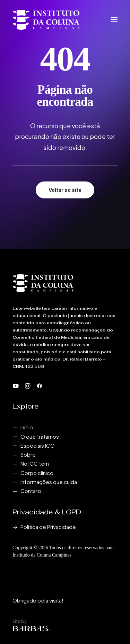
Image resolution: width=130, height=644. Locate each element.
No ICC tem (35, 463)
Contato (31, 491)
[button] (114, 20)
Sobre (28, 454)
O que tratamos (40, 436)
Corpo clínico (37, 473)
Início (27, 427)
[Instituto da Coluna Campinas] (46, 20)
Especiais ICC (37, 445)
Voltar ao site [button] (65, 190)
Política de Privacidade (48, 527)
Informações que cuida (49, 482)
